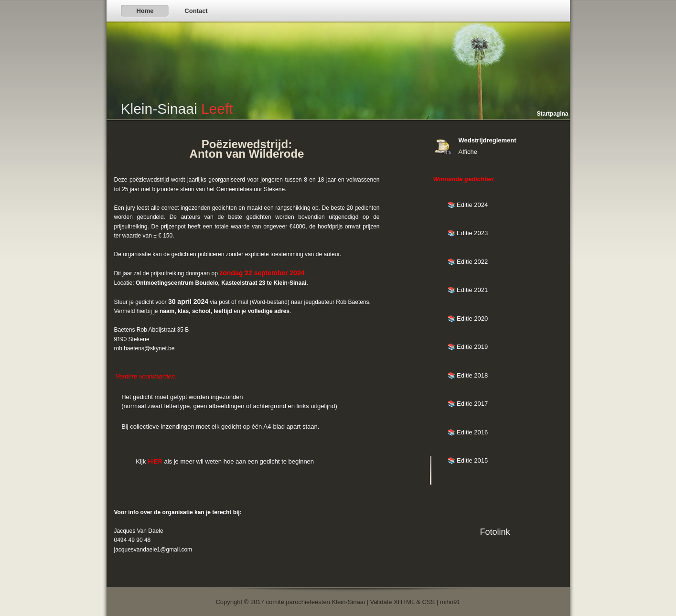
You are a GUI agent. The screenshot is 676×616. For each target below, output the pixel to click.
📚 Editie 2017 (468, 404)
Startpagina (552, 114)
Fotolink (495, 532)
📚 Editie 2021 (468, 290)
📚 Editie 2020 (468, 319)
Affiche (468, 152)
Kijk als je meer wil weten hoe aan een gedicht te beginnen (225, 461)
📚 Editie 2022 (468, 262)
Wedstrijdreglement (488, 140)
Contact (196, 11)
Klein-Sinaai (177, 109)
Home (145, 11)
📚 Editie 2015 (468, 460)
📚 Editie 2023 (468, 233)
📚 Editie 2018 (468, 375)
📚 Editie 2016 (468, 432)
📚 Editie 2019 (468, 347)
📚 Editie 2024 (468, 205)
